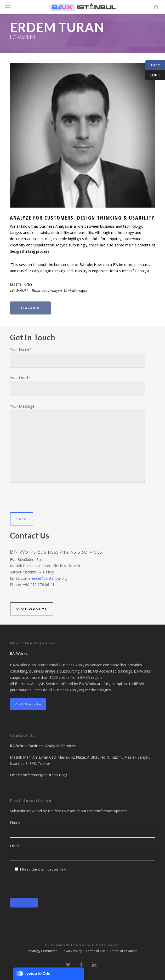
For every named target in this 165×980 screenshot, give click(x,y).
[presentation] (50, 502)
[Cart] (155, 7)
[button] (8, 7)
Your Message (78, 444)
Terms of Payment (123, 951)
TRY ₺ (153, 65)
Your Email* (78, 386)
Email (82, 852)
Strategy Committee (43, 951)
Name (82, 829)
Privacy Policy (72, 951)
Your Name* (78, 357)
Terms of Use (96, 951)
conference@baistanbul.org (44, 578)
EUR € (153, 75)
